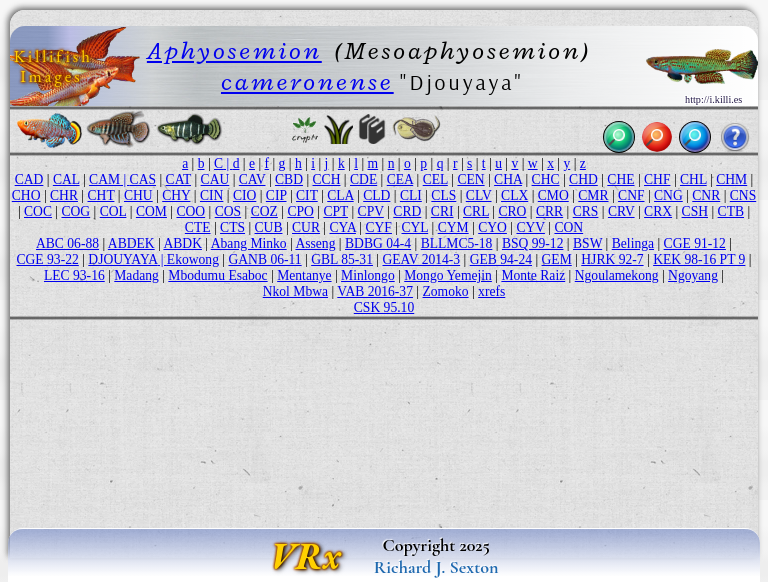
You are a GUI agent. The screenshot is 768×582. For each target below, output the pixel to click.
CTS (232, 227)
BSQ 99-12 (533, 243)
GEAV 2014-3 (421, 259)
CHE (620, 179)
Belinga (633, 243)
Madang (136, 275)
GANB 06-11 (264, 259)
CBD (289, 179)
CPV (371, 211)
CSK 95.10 (384, 307)
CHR (64, 195)
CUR (306, 227)
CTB (731, 211)
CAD (29, 179)
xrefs (491, 291)
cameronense (307, 81)
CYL (414, 227)
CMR (593, 195)
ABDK (182, 243)
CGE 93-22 (47, 259)
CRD (407, 211)
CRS (586, 211)
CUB (269, 227)
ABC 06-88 (67, 243)
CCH (327, 179)
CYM (453, 227)
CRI (442, 211)
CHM (731, 179)
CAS (143, 179)
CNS (743, 195)
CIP (276, 195)
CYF (378, 227)
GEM (557, 259)
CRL (476, 211)
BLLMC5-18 (457, 243)
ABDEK (131, 243)
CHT (101, 195)
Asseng (315, 243)
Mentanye (304, 275)
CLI (411, 195)
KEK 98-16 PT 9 (699, 259)
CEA (400, 179)
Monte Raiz (533, 275)
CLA (340, 195)
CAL (66, 179)
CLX (514, 195)
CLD (376, 195)
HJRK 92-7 (612, 259)
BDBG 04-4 (378, 243)
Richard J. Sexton (436, 567)
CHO (26, 195)
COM (151, 211)
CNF (631, 195)
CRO (512, 211)
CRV (621, 211)
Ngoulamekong (617, 275)
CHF (657, 179)
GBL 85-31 (342, 259)
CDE (363, 179)
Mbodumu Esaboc (217, 275)
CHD (583, 179)
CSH (695, 211)
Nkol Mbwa (295, 291)
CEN (470, 179)
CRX (658, 211)
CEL (435, 179)
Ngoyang (693, 275)
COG (75, 211)
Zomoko (446, 291)
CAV (252, 179)
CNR (706, 195)
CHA (508, 179)
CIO (244, 195)
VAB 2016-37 (375, 291)
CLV (479, 195)
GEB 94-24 (501, 259)
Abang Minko (249, 243)
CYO (492, 227)
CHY (176, 195)
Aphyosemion (234, 50)
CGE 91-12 (695, 243)
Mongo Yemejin (448, 275)
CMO (553, 195)
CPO (300, 211)
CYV (530, 227)
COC (38, 211)
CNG (668, 195)
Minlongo (368, 275)
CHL (693, 179)
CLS (443, 195)
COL (113, 211)
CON (568, 227)
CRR (549, 211)
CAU (215, 179)
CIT (307, 195)
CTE (198, 227)
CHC (546, 179)
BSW (587, 243)
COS (228, 211)
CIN (211, 195)
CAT (178, 179)
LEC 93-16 (74, 275)
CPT (335, 211)
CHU (138, 195)
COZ (264, 211)
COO (190, 211)
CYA (343, 227)
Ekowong (193, 259)
